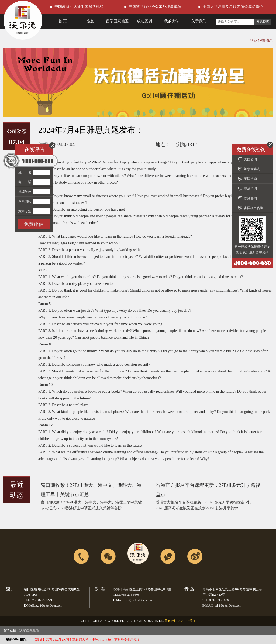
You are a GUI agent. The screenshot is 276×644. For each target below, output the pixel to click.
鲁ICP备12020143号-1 (180, 621)
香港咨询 (250, 198)
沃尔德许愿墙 (29, 630)
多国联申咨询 (254, 208)
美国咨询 (250, 159)
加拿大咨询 (252, 169)
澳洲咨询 (250, 189)
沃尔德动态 (263, 40)
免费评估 (34, 224)
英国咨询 (250, 179)
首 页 (63, 21)
